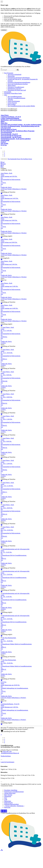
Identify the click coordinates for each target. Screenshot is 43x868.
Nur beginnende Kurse (14, 159)
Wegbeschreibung (6, 756)
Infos (6, 95)
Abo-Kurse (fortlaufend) (14, 75)
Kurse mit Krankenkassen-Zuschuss (18, 84)
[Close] (2, 2)
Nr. (2, 167)
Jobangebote (8, 796)
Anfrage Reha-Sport (10, 793)
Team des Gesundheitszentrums (16, 98)
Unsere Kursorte (12, 103)
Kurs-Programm (9, 73)
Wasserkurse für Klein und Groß (17, 90)
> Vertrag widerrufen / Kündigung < (14, 806)
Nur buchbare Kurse (26, 159)
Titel (3, 162)
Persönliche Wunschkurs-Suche (13, 93)
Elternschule (11, 76)
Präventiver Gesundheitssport (16, 87)
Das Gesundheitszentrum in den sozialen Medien (21, 106)
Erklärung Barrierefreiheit (11, 804)
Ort (2, 165)
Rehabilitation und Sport (14, 89)
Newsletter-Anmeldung (11, 790)
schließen (4, 30)
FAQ (6, 798)
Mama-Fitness (12, 85)
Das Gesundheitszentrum (15, 96)
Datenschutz (8, 801)
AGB (6, 800)
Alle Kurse (4, 159)
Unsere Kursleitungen (14, 101)
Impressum (7, 807)
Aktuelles (10, 100)
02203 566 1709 (7, 752)
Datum (3, 164)
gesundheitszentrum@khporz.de (10, 753)
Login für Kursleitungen (7, 762)
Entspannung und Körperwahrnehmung (19, 78)
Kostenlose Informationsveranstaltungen (19, 82)
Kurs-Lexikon (12, 104)
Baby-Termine (8, 795)
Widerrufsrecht (8, 803)
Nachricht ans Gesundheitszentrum (14, 792)
